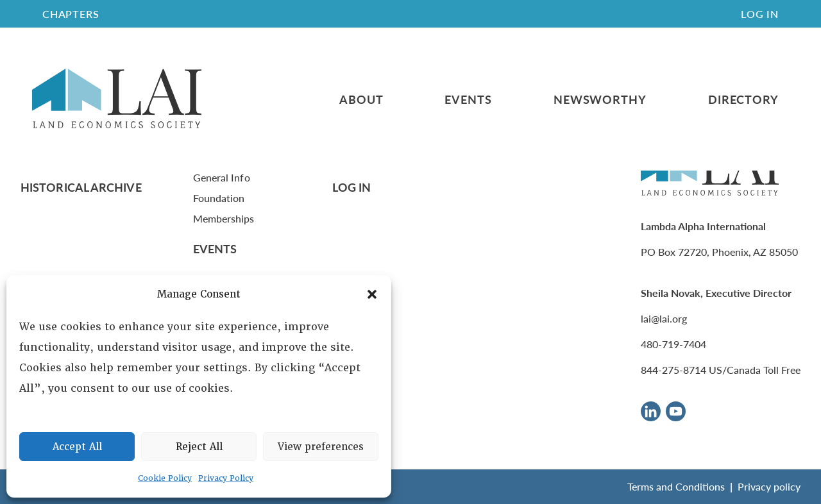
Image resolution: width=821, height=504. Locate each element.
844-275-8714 (673, 370)
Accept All (77, 447)
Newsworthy (600, 99)
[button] (372, 294)
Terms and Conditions (676, 486)
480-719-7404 (673, 344)
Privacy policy (769, 486)
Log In (760, 14)
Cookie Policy (165, 478)
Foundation (219, 198)
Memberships (224, 218)
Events (468, 99)
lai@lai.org (664, 318)
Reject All (199, 447)
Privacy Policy (226, 478)
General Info (222, 177)
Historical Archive (81, 187)
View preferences (321, 447)
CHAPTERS (71, 14)
